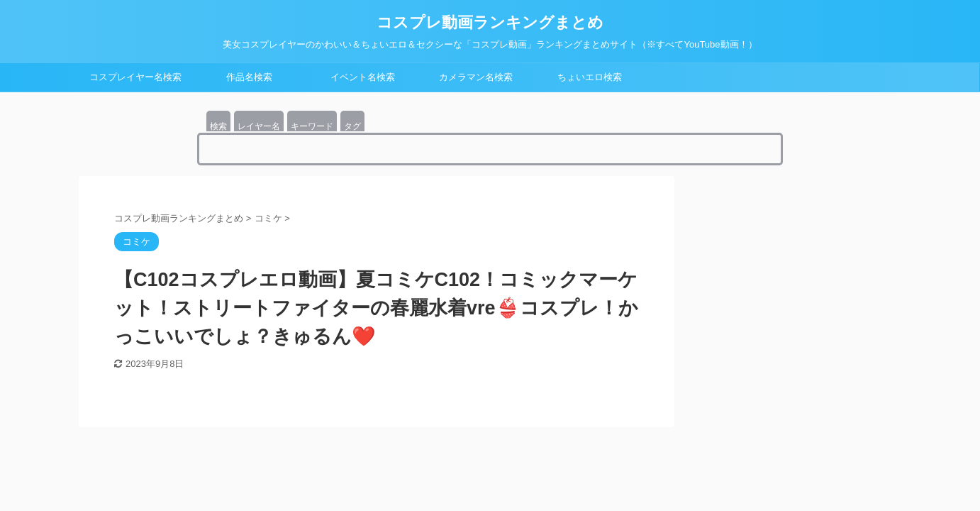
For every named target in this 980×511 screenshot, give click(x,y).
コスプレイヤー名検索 (135, 77)
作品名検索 (249, 77)
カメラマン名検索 (476, 77)
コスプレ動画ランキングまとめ (490, 22)
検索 (218, 126)
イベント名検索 (363, 77)
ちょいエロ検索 (590, 77)
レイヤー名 (259, 126)
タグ (352, 126)
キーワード (312, 126)
